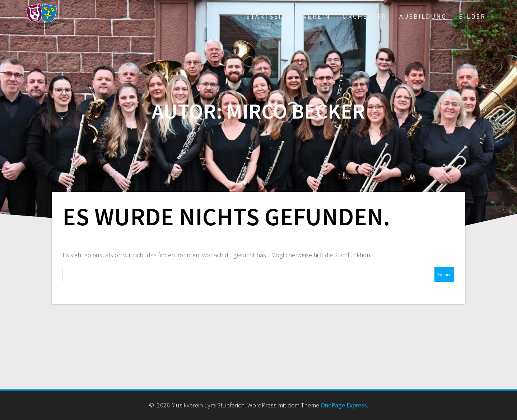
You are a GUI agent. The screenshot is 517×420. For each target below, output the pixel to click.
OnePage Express (344, 405)
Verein (317, 16)
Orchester (365, 16)
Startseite (269, 16)
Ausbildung (423, 16)
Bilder (472, 16)
